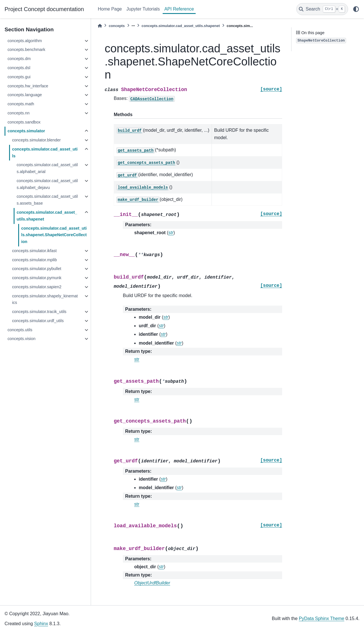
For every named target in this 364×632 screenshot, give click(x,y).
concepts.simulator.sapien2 (37, 287)
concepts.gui (19, 77)
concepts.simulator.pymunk (37, 278)
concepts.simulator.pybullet (37, 269)
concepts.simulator (26, 131)
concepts (117, 26)
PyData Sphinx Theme (322, 618)
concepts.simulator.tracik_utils (39, 312)
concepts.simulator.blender (36, 140)
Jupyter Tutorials (143, 9)
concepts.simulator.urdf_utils (38, 321)
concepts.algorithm (25, 41)
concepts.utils (20, 330)
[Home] (100, 26)
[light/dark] (356, 9)
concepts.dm (19, 59)
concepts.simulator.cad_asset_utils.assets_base (47, 200)
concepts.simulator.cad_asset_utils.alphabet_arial (47, 168)
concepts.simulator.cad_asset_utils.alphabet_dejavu (47, 184)
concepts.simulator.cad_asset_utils (45, 153)
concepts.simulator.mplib (34, 260)
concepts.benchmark (26, 50)
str (137, 359)
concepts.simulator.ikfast (34, 251)
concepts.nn (18, 113)
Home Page (110, 9)
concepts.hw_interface (28, 86)
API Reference (179, 9)
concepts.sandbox (24, 122)
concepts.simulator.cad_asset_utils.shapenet (47, 216)
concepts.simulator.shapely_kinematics (45, 299)
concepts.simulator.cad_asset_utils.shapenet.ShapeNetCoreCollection (54, 235)
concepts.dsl (19, 68)
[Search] (322, 9)
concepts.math (21, 104)
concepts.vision (21, 339)
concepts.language (25, 95)
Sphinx (41, 624)
